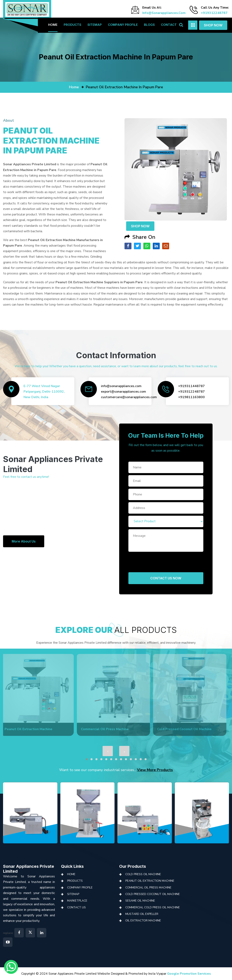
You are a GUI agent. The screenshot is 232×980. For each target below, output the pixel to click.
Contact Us (76, 907)
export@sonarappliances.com (123, 392)
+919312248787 (214, 13)
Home (53, 25)
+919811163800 (191, 397)
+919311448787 (191, 386)
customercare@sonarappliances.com (129, 397)
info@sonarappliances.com (164, 13)
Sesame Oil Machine (140, 901)
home (74, 87)
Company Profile (123, 25)
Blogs (149, 25)
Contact (169, 25)
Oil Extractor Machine (143, 921)
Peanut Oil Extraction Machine (150, 881)
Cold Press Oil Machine (143, 874)
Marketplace (77, 901)
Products (72, 25)
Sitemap (95, 25)
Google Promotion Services (189, 974)
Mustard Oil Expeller (142, 914)
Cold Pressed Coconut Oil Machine (153, 894)
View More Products (155, 770)
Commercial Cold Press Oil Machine (153, 907)
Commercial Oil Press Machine (148, 888)
